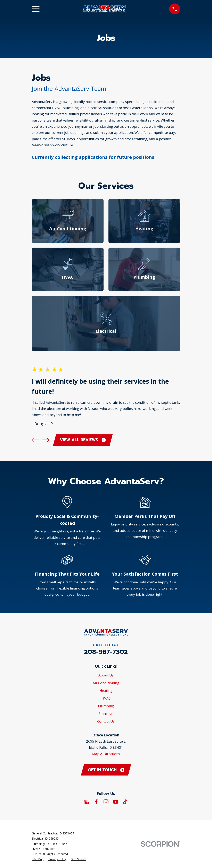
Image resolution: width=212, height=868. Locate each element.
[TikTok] (125, 802)
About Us (106, 675)
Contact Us (106, 721)
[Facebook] (96, 802)
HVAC (106, 698)
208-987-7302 (106, 652)
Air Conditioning (106, 683)
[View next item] (46, 440)
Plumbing (106, 706)
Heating (106, 690)
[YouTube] (116, 802)
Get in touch (106, 770)
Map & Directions (106, 754)
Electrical (106, 714)
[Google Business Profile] (87, 802)
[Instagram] (106, 802)
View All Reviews (83, 440)
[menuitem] (38, 859)
